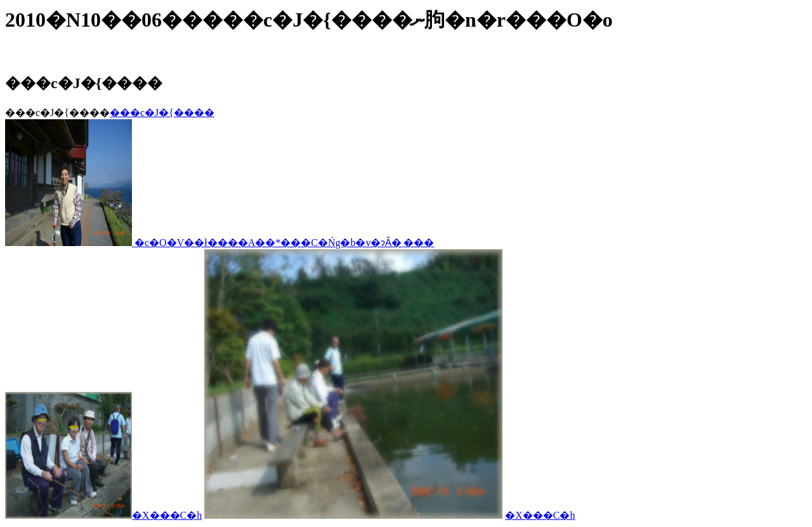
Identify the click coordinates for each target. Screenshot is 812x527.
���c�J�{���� (162, 113)
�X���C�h (167, 515)
